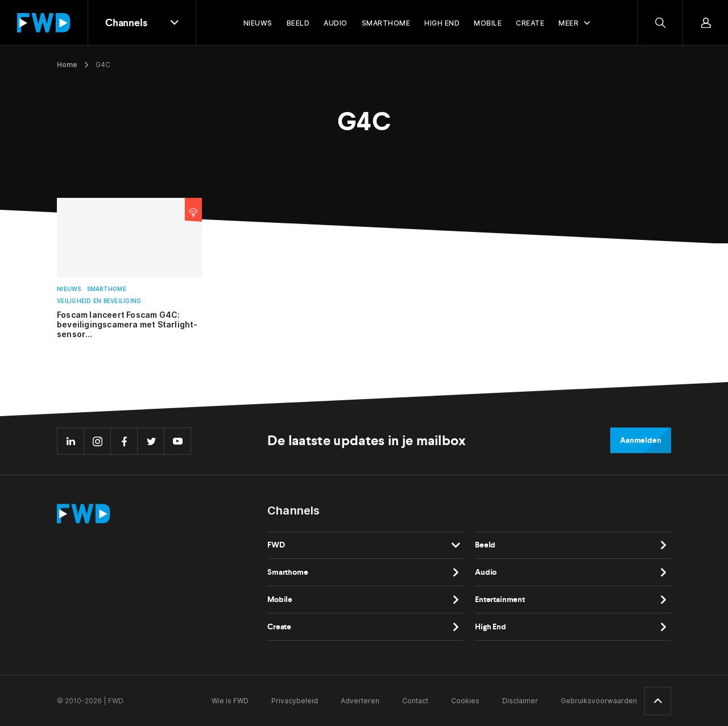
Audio (486, 572)
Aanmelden (641, 440)
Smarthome (107, 289)
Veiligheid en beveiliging (99, 301)
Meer (568, 23)
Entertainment (500, 600)
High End (491, 627)
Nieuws (69, 289)
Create (279, 627)
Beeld (485, 545)
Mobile (280, 600)
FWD (276, 545)
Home (67, 65)
